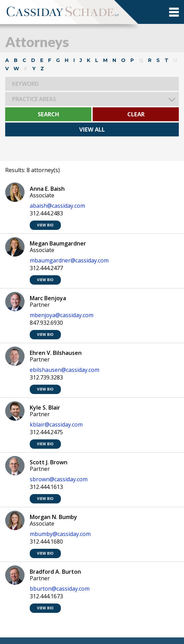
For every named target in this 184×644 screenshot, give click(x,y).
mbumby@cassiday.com (60, 534)
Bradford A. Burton (55, 572)
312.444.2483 (46, 213)
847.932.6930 (46, 323)
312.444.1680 (46, 542)
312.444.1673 (46, 596)
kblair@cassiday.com (56, 425)
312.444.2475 (46, 432)
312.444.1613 (46, 487)
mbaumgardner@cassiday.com (69, 261)
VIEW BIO (45, 225)
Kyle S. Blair (45, 408)
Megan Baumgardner (58, 243)
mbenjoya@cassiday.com (62, 315)
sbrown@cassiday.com (59, 479)
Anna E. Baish (47, 189)
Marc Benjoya (48, 298)
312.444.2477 (46, 268)
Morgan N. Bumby (53, 517)
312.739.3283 (46, 378)
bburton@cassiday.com (60, 589)
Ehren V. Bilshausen (56, 353)
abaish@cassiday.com (57, 206)
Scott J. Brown (49, 462)
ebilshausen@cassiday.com (65, 370)
